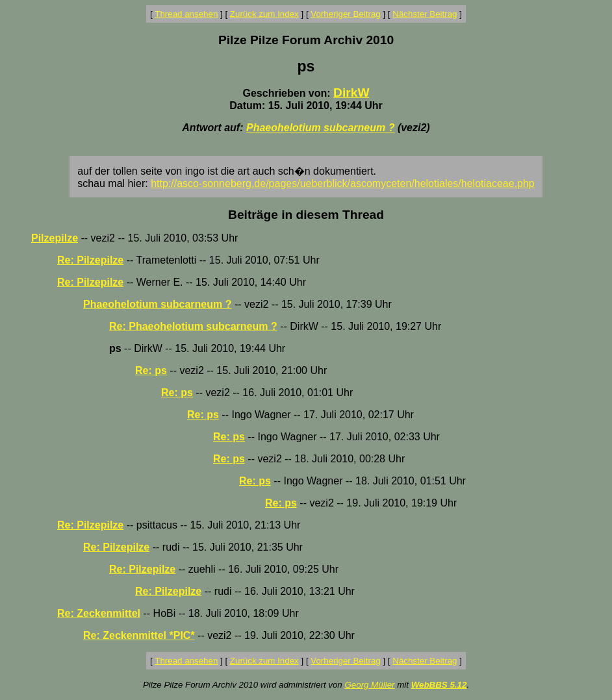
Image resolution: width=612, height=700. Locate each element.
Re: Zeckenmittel (99, 613)
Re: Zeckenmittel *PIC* (139, 635)
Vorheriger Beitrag (345, 14)
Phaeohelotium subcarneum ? (320, 128)
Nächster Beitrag (425, 14)
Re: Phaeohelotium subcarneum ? (193, 326)
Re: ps (151, 370)
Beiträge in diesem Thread (306, 215)
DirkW (351, 93)
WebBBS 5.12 (439, 685)
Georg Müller (369, 685)
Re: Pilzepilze (90, 260)
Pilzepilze (55, 238)
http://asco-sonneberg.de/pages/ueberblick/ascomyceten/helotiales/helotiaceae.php (343, 183)
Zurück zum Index (264, 14)
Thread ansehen (186, 14)
